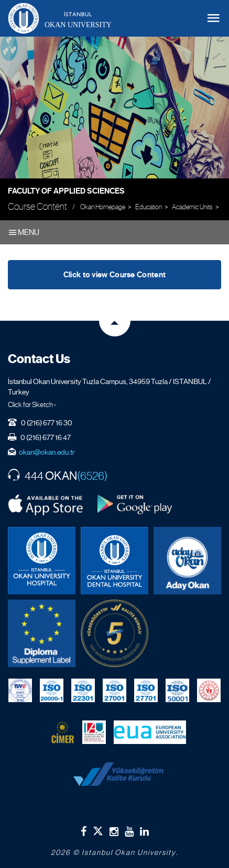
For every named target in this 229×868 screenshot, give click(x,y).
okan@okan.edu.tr (47, 452)
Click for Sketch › (32, 404)
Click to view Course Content (114, 275)
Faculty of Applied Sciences (66, 191)
